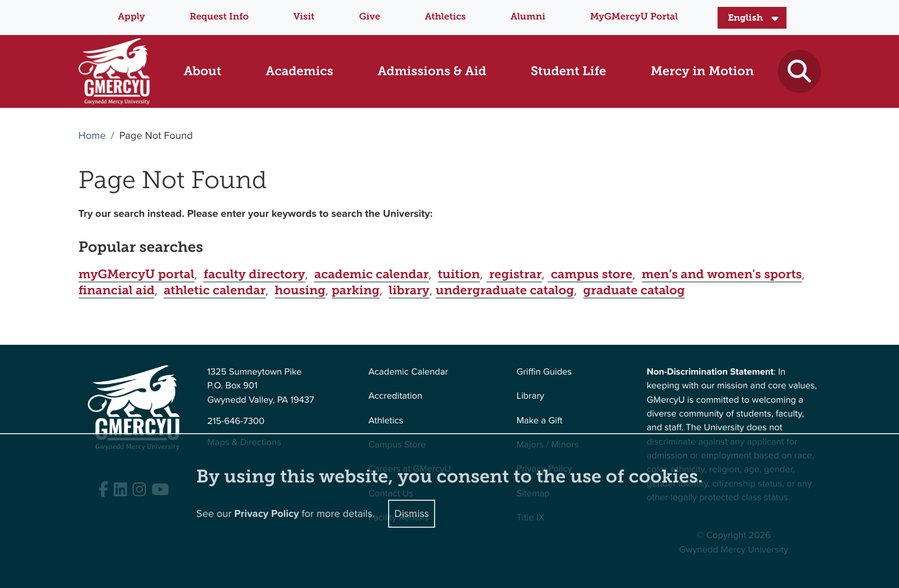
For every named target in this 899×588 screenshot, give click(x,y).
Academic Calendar (408, 372)
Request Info (219, 17)
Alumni (528, 17)
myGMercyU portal (137, 274)
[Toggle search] (799, 71)
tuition (459, 274)
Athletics (445, 17)
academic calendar (371, 274)
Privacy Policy (267, 513)
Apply (131, 17)
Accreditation (396, 396)
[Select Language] (752, 18)
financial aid (117, 290)
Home (92, 136)
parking (356, 290)
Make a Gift (540, 421)
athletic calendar (214, 290)
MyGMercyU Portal (634, 17)
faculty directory (254, 274)
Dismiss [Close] (412, 513)
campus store (590, 274)
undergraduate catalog (505, 290)
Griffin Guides (545, 372)
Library (530, 396)
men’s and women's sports (722, 274)
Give (370, 17)
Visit (304, 17)
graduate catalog (634, 290)
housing (300, 290)
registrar (514, 274)
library (409, 290)
